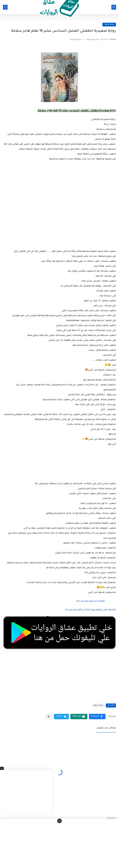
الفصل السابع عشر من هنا (90, 601)
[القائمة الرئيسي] (114, 7)
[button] (97, 717)
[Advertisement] (59, 225)
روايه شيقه (109, 24)
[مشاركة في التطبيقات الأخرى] (49, 717)
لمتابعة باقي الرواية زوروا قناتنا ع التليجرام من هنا (90, 610)
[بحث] (5, 7)
